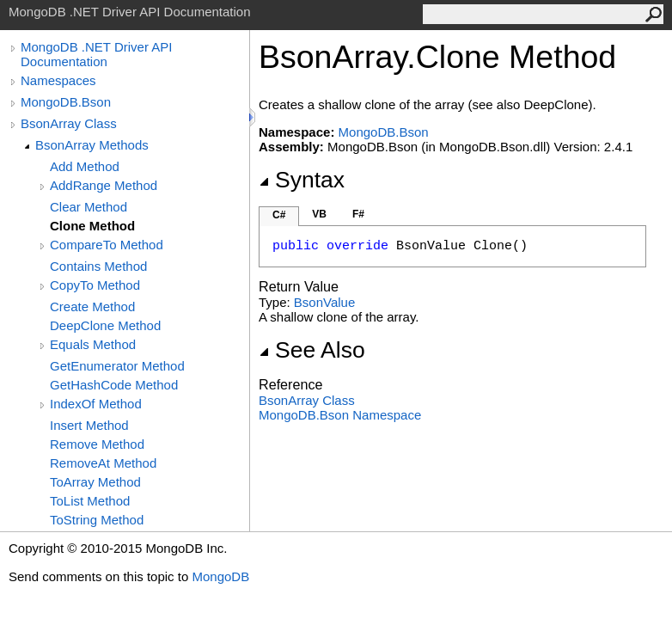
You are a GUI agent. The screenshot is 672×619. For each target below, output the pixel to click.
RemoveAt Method (103, 463)
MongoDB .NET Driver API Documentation (96, 54)
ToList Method (90, 501)
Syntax (302, 180)
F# (358, 214)
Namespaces (58, 80)
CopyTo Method (95, 285)
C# (279, 215)
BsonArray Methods (92, 145)
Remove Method (97, 444)
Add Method (85, 166)
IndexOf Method (96, 404)
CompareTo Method (107, 245)
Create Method (92, 306)
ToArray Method (95, 482)
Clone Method (92, 226)
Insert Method (89, 425)
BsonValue (324, 302)
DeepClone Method (105, 325)
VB (319, 214)
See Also (312, 350)
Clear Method (89, 207)
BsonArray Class (69, 123)
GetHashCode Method (114, 385)
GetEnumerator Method (117, 366)
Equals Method (93, 344)
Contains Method (98, 266)
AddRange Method (104, 185)
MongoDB (220, 576)
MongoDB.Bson (66, 102)
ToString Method (97, 520)
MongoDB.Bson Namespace (340, 415)
